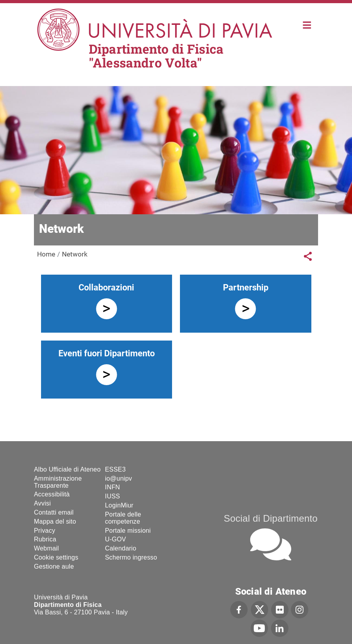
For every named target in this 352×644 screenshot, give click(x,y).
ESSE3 (115, 469)
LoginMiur (119, 505)
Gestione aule (54, 566)
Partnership (246, 287)
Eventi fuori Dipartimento (107, 353)
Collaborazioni (106, 287)
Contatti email (54, 512)
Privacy (45, 531)
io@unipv (119, 478)
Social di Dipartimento (271, 518)
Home (307, 24)
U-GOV (115, 539)
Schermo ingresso (131, 557)
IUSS (112, 496)
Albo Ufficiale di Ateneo (67, 469)
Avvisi (42, 503)
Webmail (46, 548)
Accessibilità (52, 494)
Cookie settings (56, 557)
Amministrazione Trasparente (58, 482)
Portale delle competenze (123, 518)
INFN (112, 487)
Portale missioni (128, 531)
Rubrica (45, 539)
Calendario (121, 548)
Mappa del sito (55, 521)
